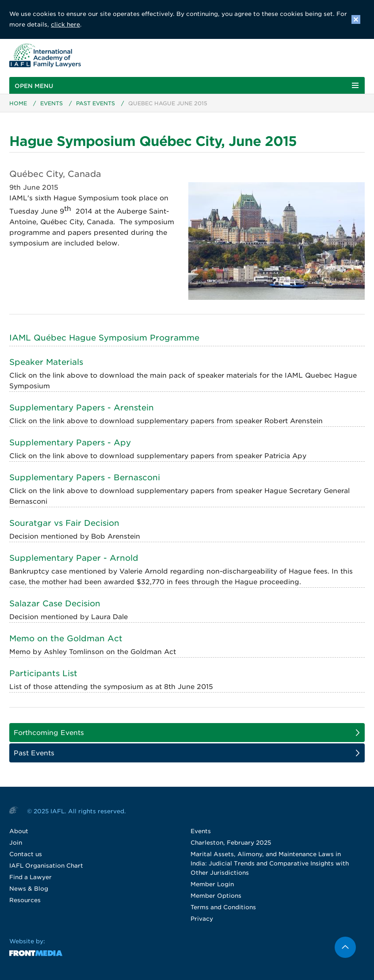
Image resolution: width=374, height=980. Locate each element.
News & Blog (29, 889)
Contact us (26, 854)
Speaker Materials (46, 362)
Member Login (212, 884)
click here (65, 25)
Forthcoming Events (49, 733)
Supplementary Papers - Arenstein (82, 408)
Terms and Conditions (223, 907)
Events (52, 103)
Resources (25, 900)
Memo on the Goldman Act (66, 638)
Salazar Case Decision (55, 603)
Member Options (216, 896)
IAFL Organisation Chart (46, 866)
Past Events (95, 103)
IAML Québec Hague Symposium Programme (104, 338)
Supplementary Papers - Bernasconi (85, 477)
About (19, 831)
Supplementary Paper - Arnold (74, 558)
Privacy (202, 919)
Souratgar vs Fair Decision (64, 523)
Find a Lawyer (31, 877)
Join (16, 843)
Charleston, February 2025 (231, 843)
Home (18, 103)
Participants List (43, 673)
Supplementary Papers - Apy (70, 442)
